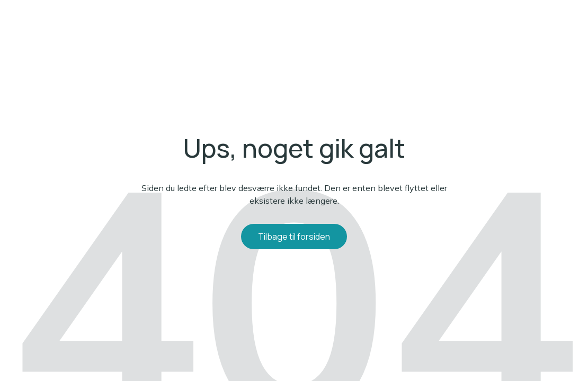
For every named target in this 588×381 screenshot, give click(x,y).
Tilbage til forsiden (294, 237)
